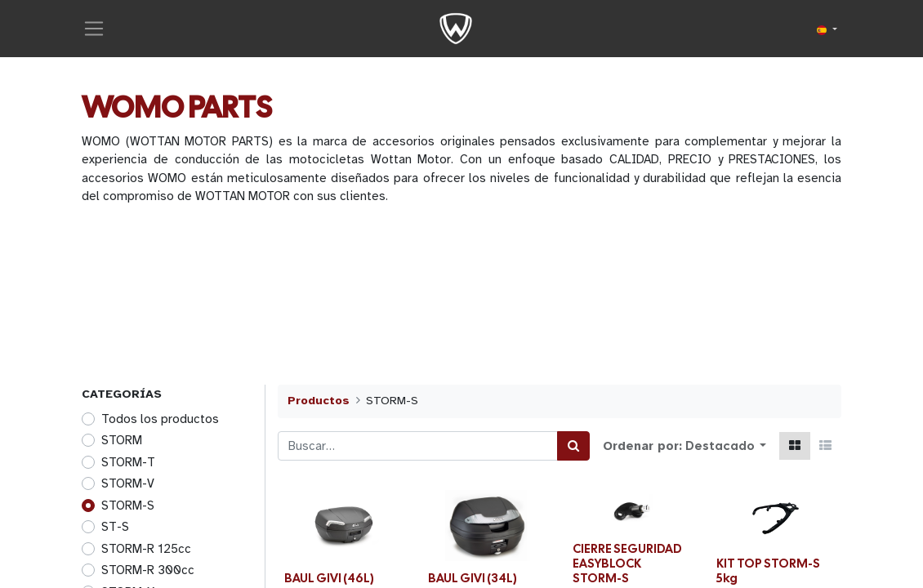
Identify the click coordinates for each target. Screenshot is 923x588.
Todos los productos (160, 421)
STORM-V (128, 485)
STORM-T (128, 464)
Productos (319, 402)
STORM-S (128, 507)
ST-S (115, 528)
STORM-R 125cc (146, 550)
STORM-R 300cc (148, 572)
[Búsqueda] (573, 448)
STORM (122, 442)
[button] (726, 448)
